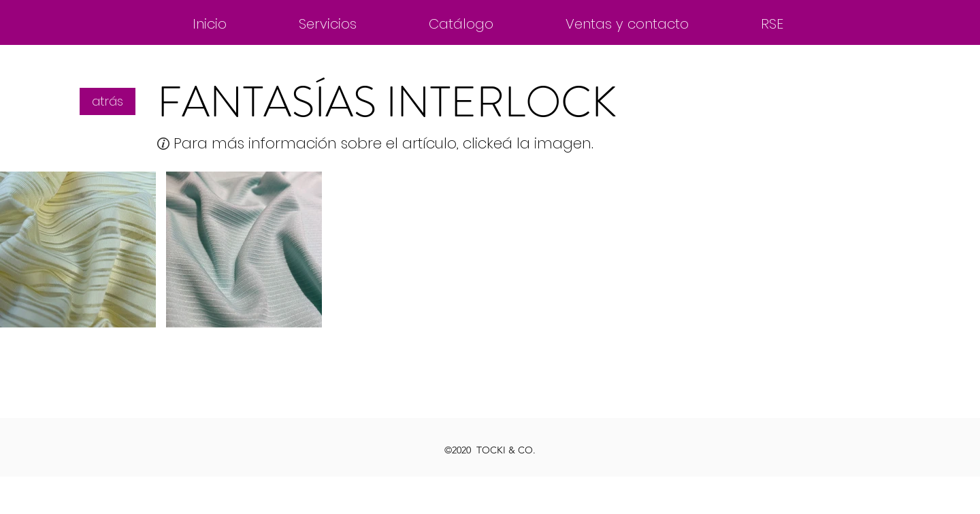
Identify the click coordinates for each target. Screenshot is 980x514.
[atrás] (108, 101)
